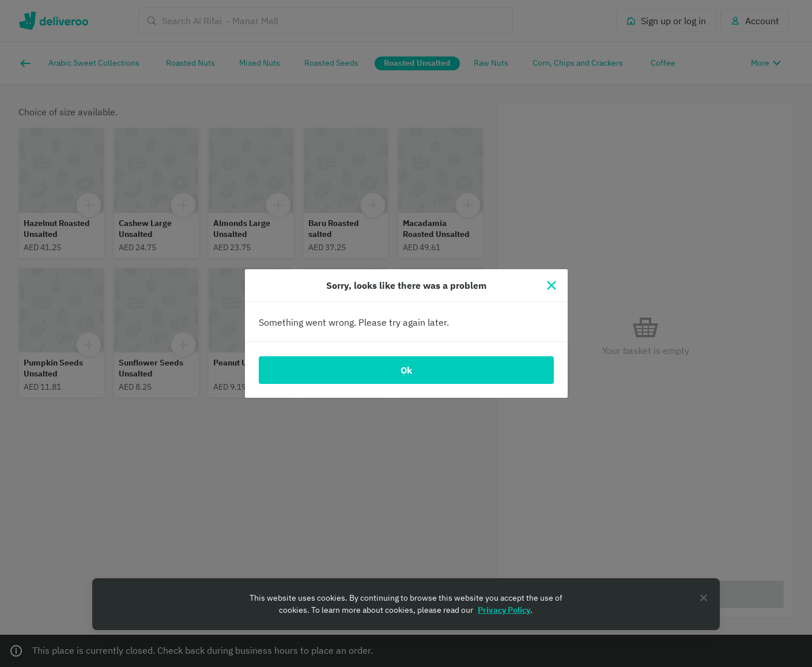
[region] (406, 604)
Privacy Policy (504, 610)
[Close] (552, 285)
